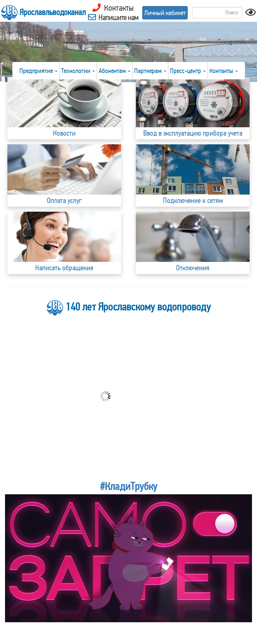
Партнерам (150, 71)
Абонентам (115, 71)
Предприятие (38, 71)
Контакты (224, 71)
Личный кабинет (165, 13)
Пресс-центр (188, 71)
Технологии (78, 71)
